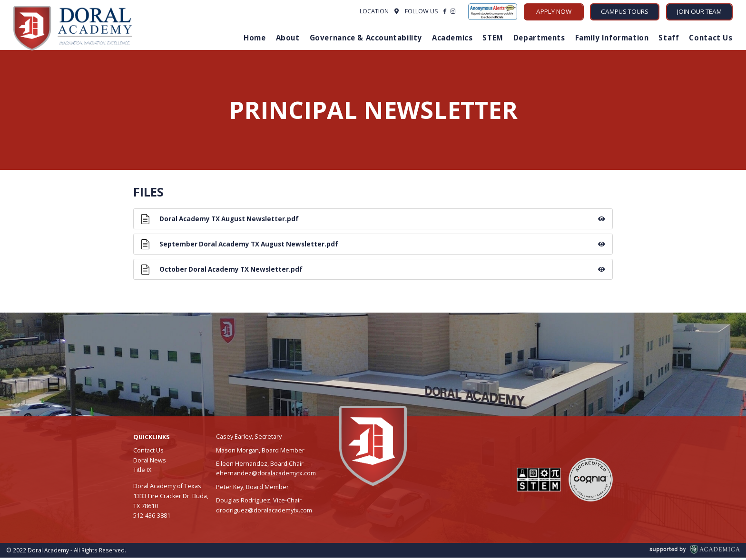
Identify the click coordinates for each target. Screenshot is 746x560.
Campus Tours (625, 11)
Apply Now (554, 11)
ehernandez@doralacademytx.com (266, 476)
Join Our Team (699, 11)
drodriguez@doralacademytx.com (264, 513)
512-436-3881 (152, 518)
